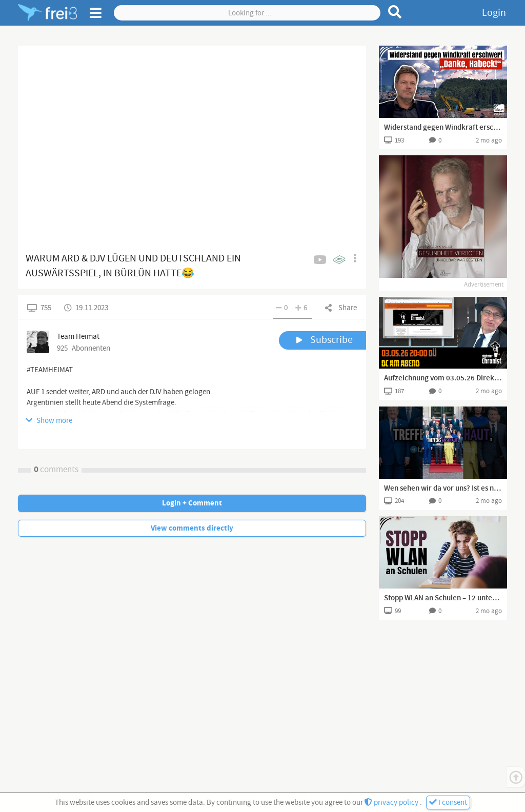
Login (494, 13)
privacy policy (392, 803)
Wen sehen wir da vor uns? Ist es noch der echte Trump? (443, 489)
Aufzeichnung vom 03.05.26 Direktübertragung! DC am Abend (443, 378)
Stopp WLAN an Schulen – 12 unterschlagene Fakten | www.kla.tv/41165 (443, 598)
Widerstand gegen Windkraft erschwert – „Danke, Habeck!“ (443, 128)
